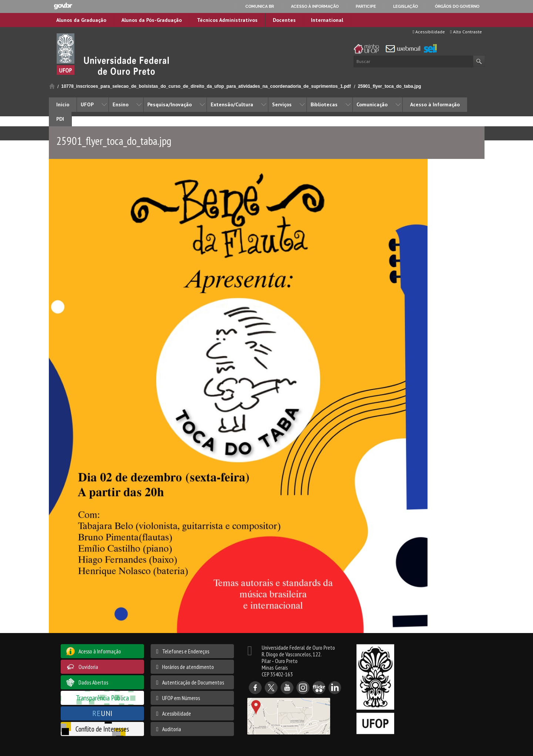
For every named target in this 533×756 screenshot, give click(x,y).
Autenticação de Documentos (193, 682)
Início (52, 86)
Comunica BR (260, 6)
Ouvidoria (88, 667)
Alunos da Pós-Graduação (152, 20)
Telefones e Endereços (186, 651)
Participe (366, 6)
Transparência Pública (102, 698)
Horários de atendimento (188, 667)
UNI (102, 713)
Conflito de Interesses (102, 729)
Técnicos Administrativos (227, 20)
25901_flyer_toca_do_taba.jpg (390, 86)
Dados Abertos (93, 682)
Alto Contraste (466, 32)
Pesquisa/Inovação (170, 104)
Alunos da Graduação (81, 20)
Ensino (120, 104)
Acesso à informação (315, 6)
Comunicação (372, 104)
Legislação (405, 6)
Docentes (284, 20)
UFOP (87, 104)
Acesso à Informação (435, 104)
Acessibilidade (429, 32)
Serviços (282, 104)
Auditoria (172, 729)
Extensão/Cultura (232, 104)
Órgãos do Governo (457, 6)
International (327, 20)
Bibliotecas (324, 104)
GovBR (63, 6)
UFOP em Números (181, 698)
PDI (60, 119)
